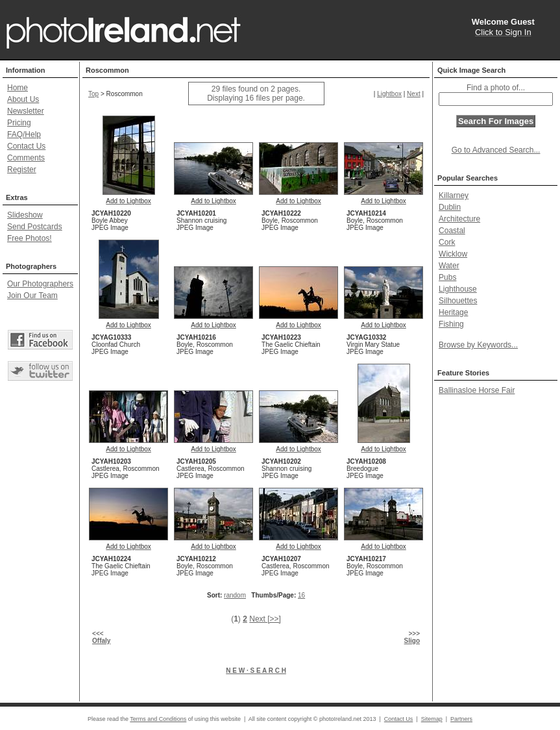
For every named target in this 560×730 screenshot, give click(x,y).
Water (449, 266)
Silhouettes (458, 301)
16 (301, 595)
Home (18, 88)
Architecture (459, 219)
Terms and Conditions (158, 719)
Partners (461, 719)
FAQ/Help (24, 134)
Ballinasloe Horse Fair (477, 390)
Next (414, 94)
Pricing (19, 123)
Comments (26, 158)
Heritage (453, 312)
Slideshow (25, 215)
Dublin (450, 207)
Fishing (451, 324)
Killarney (454, 195)
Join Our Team (32, 296)
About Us (23, 99)
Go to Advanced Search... (496, 150)
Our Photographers (40, 284)
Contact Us (26, 146)
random (235, 595)
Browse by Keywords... (478, 345)
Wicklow (453, 254)
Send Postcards (35, 227)
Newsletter (26, 111)
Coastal (452, 231)
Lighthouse (458, 289)
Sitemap (432, 719)
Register (22, 170)
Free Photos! (30, 238)
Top (93, 94)
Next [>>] (265, 619)
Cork (447, 242)
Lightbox (389, 94)
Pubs (447, 277)
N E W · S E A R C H (256, 671)
